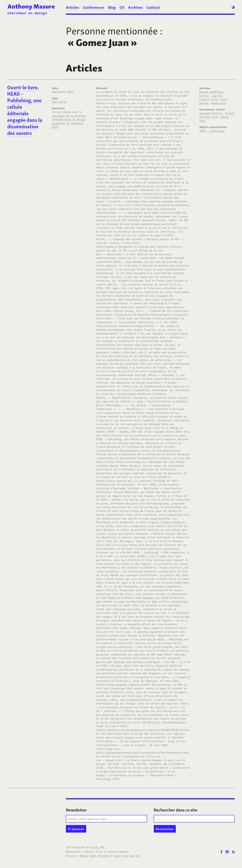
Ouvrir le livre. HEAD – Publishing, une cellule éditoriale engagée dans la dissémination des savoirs (25, 110)
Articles (72, 7)
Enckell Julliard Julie (217, 115)
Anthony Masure (31, 6)
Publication (59, 102)
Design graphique (211, 92)
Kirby (98, 847)
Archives (135, 7)
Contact (153, 7)
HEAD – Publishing (212, 131)
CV (122, 7)
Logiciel (217, 95)
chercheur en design (27, 13)
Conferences (94, 7)
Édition (204, 95)
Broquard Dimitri (211, 113)
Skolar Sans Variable (94, 856)
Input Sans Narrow (126, 856)
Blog (112, 7)
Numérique (218, 103)
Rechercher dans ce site (176, 810)
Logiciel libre (208, 99)
